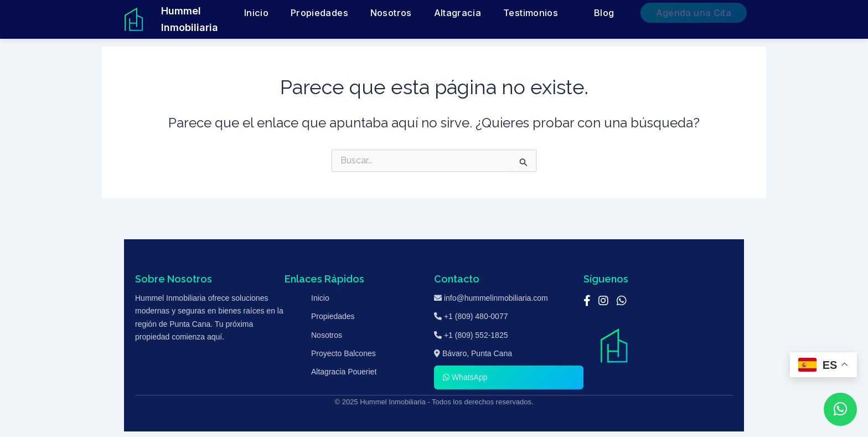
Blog (642, 13)
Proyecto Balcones (343, 353)
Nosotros (482, 13)
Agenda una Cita (709, 13)
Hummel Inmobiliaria (211, 19)
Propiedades (427, 13)
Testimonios (584, 13)
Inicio (380, 13)
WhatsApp (465, 377)
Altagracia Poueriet (344, 372)
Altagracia (530, 13)
